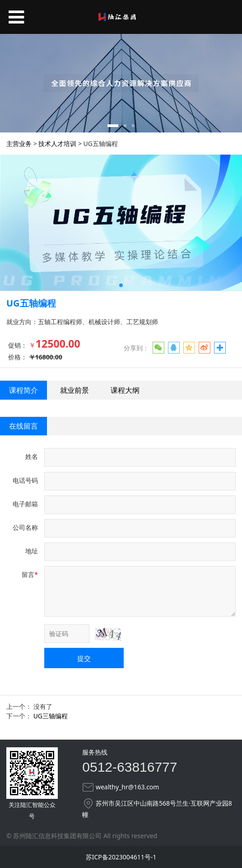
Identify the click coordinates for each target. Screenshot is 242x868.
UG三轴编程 (51, 716)
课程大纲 (125, 390)
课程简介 (23, 390)
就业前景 (74, 390)
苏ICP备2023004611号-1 (121, 857)
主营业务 (19, 144)
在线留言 (23, 426)
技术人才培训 (57, 144)
